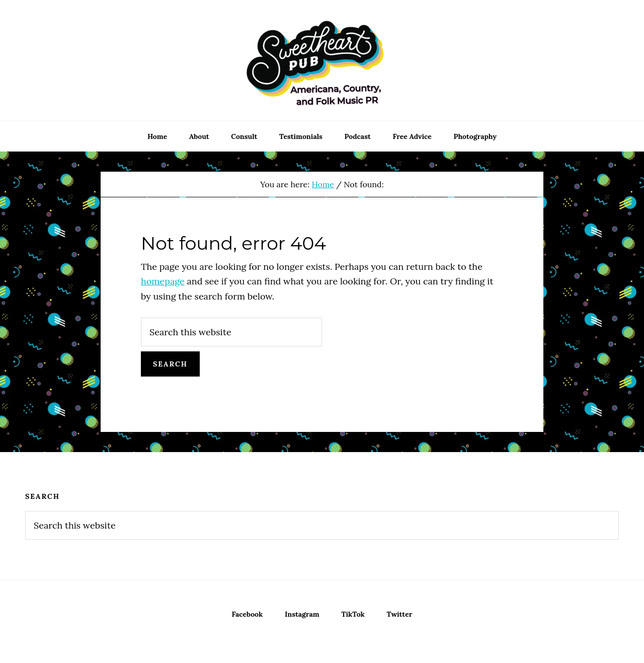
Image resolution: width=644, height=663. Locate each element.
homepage (163, 281)
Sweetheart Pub (322, 60)
